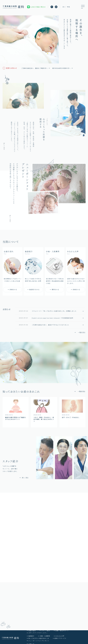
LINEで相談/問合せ (38, 7)
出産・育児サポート (62, 630)
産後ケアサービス (60, 638)
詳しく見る (4, 148)
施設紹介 (31, 636)
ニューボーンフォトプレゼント (39, 641)
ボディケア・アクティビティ (38, 633)
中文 (68, 7)
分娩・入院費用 (45, 636)
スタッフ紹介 (46, 630)
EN (64, 7)
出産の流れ (32, 630)
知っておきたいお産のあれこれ (39, 638)
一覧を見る (82, 333)
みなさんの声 (60, 636)
